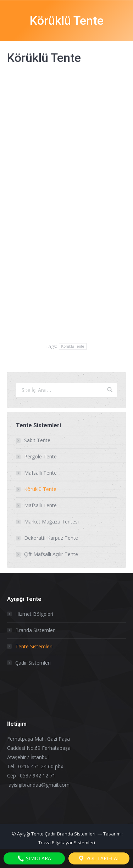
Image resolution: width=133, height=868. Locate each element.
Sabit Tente (37, 440)
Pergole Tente (40, 456)
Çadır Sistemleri (33, 663)
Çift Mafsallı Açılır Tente (51, 554)
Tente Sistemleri (34, 646)
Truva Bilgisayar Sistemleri (67, 843)
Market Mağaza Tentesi (51, 522)
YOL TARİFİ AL (99, 858)
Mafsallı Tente (40, 473)
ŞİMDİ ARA (34, 858)
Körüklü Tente (73, 346)
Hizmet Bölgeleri (34, 614)
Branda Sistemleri (35, 630)
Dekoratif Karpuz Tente (51, 538)
